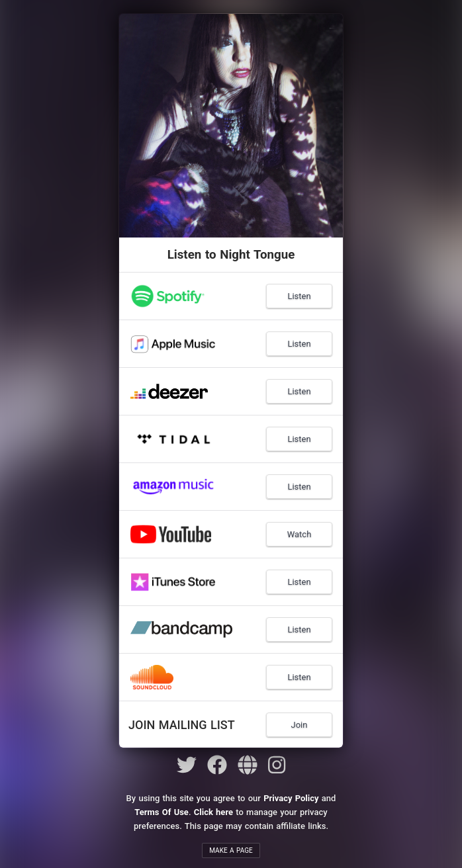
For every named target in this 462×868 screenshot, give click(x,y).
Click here (213, 812)
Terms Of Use (162, 812)
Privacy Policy (291, 798)
